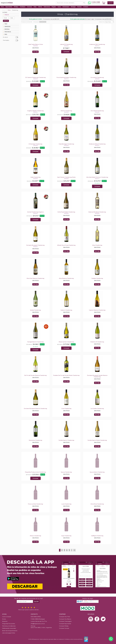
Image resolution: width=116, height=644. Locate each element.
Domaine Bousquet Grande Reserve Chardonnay (97, 376)
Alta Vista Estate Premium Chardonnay (97, 177)
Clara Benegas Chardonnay (66, 144)
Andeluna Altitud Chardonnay (97, 144)
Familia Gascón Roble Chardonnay (97, 440)
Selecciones (47, 7)
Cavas (59, 7)
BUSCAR (6, 21)
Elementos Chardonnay (36, 440)
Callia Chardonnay (35, 177)
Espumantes (9, 7)
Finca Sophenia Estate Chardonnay (66, 77)
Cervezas (29, 7)
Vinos (2, 7)
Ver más (35, 52)
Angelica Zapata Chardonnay (35, 111)
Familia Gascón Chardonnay (66, 440)
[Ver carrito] (104, 3)
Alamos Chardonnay (66, 111)
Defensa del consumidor (9, 628)
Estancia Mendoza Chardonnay (97, 212)
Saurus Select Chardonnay (97, 472)
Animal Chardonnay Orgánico (36, 212)
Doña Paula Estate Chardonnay (66, 212)
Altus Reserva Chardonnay (66, 278)
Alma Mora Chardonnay (97, 504)
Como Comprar (7, 617)
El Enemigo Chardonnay (36, 144)
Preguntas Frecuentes (9, 624)
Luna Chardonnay (66, 504)
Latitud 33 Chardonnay (66, 44)
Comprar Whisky (64, 626)
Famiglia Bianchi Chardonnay (35, 342)
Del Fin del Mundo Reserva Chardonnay (35, 375)
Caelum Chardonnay (66, 310)
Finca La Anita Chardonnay (35, 504)
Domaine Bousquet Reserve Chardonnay (35, 409)
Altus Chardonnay (97, 245)
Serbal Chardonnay (36, 310)
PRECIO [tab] (6, 15)
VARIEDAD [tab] (7, 27)
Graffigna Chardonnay (97, 536)
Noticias (79, 7)
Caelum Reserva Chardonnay (97, 310)
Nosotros (5, 621)
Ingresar (110, 3)
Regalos (54, 7)
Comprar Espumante (65, 624)
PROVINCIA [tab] (7, 32)
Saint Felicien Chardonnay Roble (66, 177)
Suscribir (36, 601)
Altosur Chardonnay (35, 536)
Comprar (66, 52)
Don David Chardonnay (97, 111)
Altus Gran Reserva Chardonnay (35, 278)
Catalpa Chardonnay (97, 278)
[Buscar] (84, 3)
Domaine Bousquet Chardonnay (35, 245)
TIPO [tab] (5, 24)
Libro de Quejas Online (9, 633)
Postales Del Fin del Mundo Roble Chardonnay (66, 375)
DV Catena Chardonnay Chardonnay (36, 77)
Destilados (23, 7)
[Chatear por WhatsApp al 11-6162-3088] (94, 3)
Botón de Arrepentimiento (10, 631)
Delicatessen (66, 7)
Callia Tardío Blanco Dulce (36, 44)
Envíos (4, 619)
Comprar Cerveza (64, 628)
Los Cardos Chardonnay (97, 409)
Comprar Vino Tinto (65, 617)
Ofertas (40, 7)
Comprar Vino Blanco (65, 619)
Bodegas (73, 7)
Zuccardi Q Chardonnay (97, 77)
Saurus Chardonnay (66, 472)
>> (74, 550)
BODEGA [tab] (6, 29)
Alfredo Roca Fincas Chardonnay (66, 245)
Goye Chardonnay (66, 536)
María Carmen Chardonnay (66, 342)
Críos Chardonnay (66, 409)
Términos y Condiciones (9, 626)
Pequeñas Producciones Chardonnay (35, 472)
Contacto (86, 7)
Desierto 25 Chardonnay (97, 342)
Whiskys (16, 7)
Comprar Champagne (65, 621)
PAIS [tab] (5, 34)
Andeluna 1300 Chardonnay (97, 44)
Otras (35, 7)
